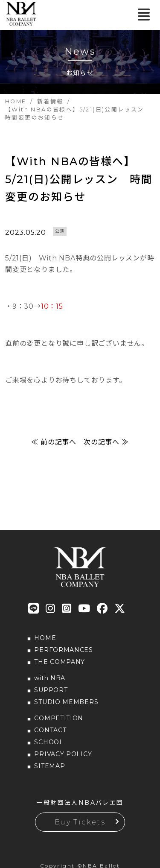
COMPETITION (59, 718)
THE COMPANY (60, 662)
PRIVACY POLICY (63, 754)
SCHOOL (49, 742)
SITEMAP (49, 766)
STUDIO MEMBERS (66, 702)
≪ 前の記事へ (54, 442)
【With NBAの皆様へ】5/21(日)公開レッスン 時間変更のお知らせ (79, 179)
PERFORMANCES (63, 650)
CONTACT (50, 730)
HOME (45, 638)
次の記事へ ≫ (106, 442)
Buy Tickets (80, 822)
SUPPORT (51, 690)
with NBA (50, 678)
